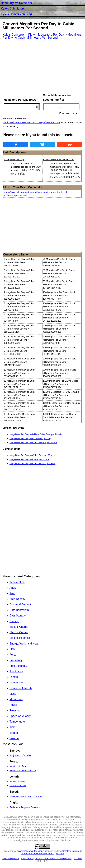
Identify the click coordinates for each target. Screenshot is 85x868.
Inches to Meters (18, 781)
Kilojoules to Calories (20, 755)
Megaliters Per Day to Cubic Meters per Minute (33, 442)
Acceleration (17, 582)
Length (14, 677)
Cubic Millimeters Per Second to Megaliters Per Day (31, 122)
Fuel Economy (18, 666)
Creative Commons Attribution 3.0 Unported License (52, 852)
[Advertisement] (42, 66)
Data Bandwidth (19, 610)
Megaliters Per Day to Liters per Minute (29, 459)
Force (13, 655)
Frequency (16, 660)
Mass (13, 694)
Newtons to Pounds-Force (23, 770)
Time (13, 727)
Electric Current (19, 632)
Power (13, 705)
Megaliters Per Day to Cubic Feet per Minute (32, 455)
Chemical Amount (20, 604)
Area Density (17, 599)
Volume (14, 738)
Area (12, 593)
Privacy (60, 854)
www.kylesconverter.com (29, 851)
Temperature (17, 722)
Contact (78, 858)
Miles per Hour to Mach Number (26, 796)
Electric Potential (20, 638)
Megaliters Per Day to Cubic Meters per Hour (32, 463)
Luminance (16, 682)
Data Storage (18, 616)
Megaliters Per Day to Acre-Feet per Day (30, 438)
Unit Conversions (10, 858)
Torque (14, 733)
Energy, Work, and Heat (24, 644)
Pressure (15, 711)
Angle (13, 588)
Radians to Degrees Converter (25, 807)
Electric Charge (19, 627)
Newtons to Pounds (20, 766)
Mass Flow (16, 699)
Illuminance (16, 671)
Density (14, 621)
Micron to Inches (18, 785)
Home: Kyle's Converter (16, 3)
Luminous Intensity (21, 688)
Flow (12, 649)
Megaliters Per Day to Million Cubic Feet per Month (36, 434)
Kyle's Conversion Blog (16, 14)
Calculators (27, 858)
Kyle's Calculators (13, 9)
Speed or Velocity (20, 716)
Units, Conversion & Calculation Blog (53, 858)
